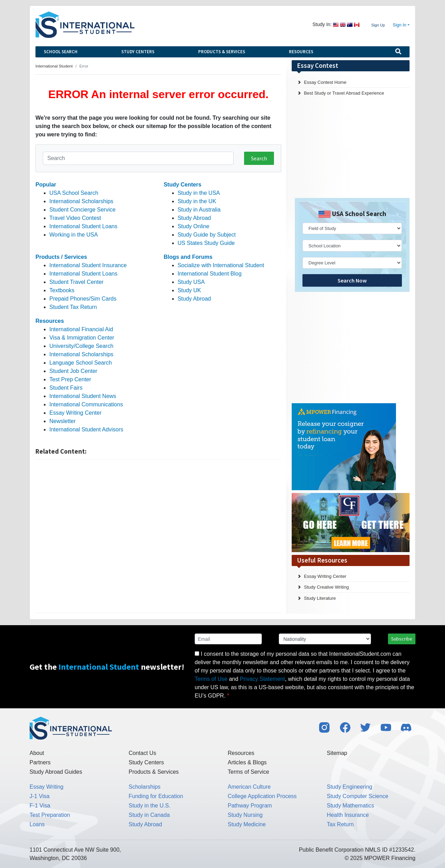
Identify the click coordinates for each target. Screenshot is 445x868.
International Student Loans (83, 226)
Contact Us (142, 753)
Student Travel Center (76, 282)
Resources (301, 52)
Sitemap (337, 753)
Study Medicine (247, 824)
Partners (40, 762)
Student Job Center (73, 371)
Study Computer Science (358, 796)
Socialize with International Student (221, 265)
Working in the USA (74, 235)
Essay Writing (47, 787)
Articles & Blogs (247, 762)
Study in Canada (149, 815)
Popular (46, 185)
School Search (61, 52)
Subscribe (402, 639)
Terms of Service (248, 772)
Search (259, 158)
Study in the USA (199, 193)
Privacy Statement (262, 679)
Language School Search (81, 363)
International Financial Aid (81, 329)
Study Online (194, 226)
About (37, 753)
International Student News (83, 396)
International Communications (86, 404)
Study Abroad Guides (56, 772)
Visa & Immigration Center (82, 338)
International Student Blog (210, 274)
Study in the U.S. (149, 806)
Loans (37, 824)
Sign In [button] (400, 25)
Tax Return (340, 824)
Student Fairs (66, 388)
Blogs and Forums (188, 257)
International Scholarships (81, 201)
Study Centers (138, 52)
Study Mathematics (350, 806)
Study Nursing (245, 815)
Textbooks (62, 290)
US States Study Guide (206, 243)
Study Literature (320, 598)
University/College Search (81, 346)
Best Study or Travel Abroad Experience (344, 93)
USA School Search (74, 193)
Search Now (352, 280)
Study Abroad (194, 218)
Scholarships (145, 787)
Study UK (189, 290)
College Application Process (262, 796)
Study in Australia (199, 210)
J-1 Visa (40, 796)
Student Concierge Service (82, 210)
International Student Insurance (88, 265)
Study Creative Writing (326, 587)
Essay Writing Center (75, 413)
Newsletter (63, 421)
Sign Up (378, 25)
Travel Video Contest (75, 218)
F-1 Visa (40, 806)
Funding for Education (156, 796)
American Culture (249, 787)
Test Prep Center (70, 379)
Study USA (191, 282)
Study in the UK (197, 201)
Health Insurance (348, 815)
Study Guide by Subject (207, 235)
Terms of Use (211, 679)
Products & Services (222, 52)
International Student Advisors (86, 429)
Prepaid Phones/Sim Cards (83, 299)
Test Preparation (50, 815)
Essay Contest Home (325, 82)
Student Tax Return (73, 307)
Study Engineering (350, 787)
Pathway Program (250, 806)
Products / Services (61, 257)
